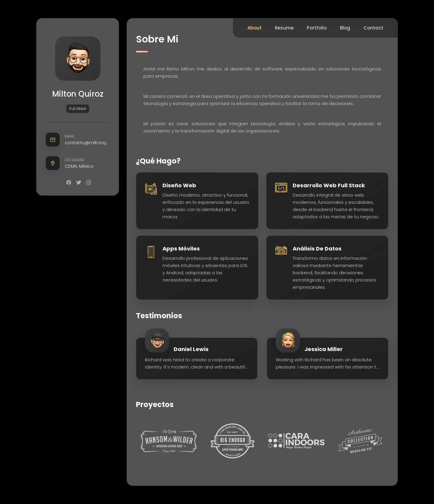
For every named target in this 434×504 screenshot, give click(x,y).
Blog (345, 28)
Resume (284, 28)
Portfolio (317, 28)
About (255, 28)
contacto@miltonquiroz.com (87, 143)
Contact (373, 28)
